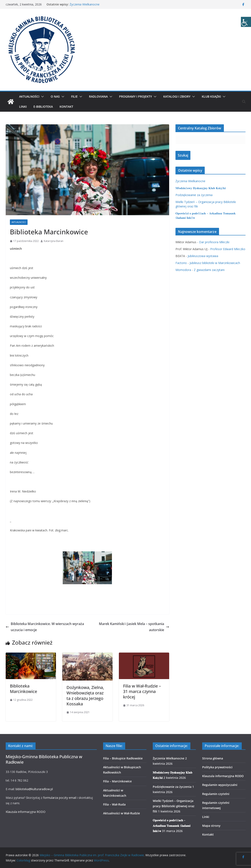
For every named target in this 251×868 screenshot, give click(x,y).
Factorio (181, 263)
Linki (23, 107)
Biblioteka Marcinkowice (23, 689)
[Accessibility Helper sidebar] (246, 22)
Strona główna (213, 758)
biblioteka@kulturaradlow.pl (34, 789)
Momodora (183, 270)
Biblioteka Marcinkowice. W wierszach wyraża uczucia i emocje (45, 627)
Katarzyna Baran (54, 241)
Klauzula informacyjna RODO (26, 812)
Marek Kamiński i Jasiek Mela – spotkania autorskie (134, 627)
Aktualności (29, 96)
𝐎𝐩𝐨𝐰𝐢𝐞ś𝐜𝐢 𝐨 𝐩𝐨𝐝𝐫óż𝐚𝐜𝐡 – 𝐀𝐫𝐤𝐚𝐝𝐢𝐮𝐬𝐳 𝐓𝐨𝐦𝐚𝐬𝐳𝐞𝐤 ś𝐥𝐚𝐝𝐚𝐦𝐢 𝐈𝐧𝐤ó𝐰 (172, 825)
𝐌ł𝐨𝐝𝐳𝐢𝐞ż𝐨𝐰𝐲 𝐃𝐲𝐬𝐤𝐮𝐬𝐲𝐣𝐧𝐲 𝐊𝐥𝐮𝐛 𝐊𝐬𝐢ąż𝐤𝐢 (201, 188)
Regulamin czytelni (216, 794)
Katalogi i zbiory (177, 96)
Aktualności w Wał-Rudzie (122, 813)
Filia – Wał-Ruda (114, 804)
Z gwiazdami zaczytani (209, 270)
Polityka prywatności (217, 767)
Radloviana (98, 96)
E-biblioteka (43, 107)
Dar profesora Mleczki (214, 242)
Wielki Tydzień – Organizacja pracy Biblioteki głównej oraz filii (174, 806)
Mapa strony (211, 826)
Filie (74, 96)
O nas (55, 96)
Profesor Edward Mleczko (228, 249)
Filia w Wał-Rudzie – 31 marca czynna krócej (142, 691)
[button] (42, 97)
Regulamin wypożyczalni (220, 785)
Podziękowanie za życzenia (194, 195)
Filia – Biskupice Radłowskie (123, 758)
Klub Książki (211, 96)
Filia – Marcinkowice (117, 781)
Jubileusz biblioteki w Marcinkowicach (215, 263)
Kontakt (66, 107)
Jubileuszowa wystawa (203, 256)
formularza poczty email (60, 798)
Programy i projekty (135, 96)
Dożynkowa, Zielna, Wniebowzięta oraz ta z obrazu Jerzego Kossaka (85, 696)
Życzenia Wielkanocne (85, 4)
